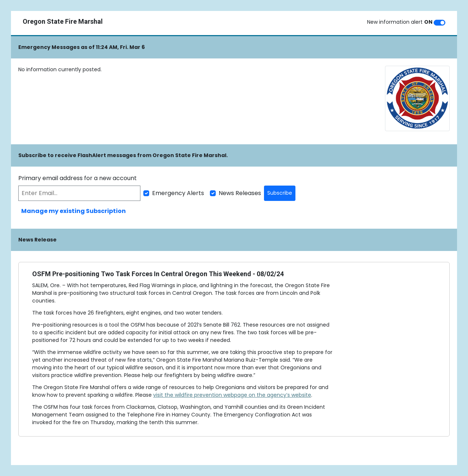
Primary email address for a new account (78, 178)
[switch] (439, 23)
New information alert (400, 22)
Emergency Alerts (178, 193)
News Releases (240, 193)
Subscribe (280, 193)
